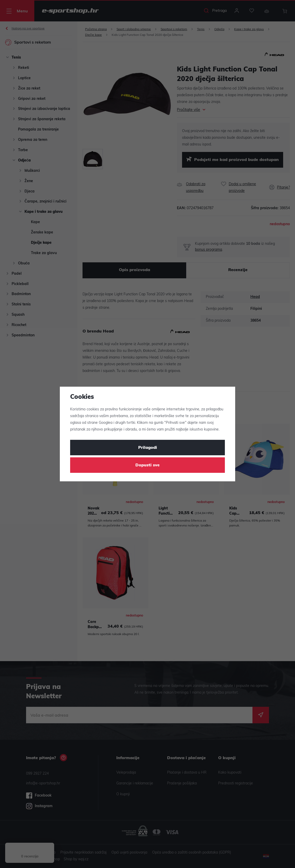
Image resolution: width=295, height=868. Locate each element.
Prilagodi (148, 448)
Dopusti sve (147, 465)
